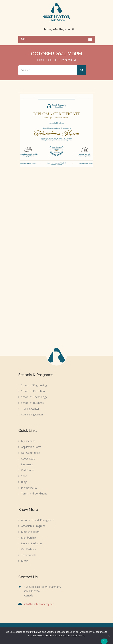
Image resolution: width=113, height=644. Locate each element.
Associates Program (33, 526)
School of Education (33, 391)
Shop (24, 476)
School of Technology (34, 397)
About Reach (29, 459)
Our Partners (29, 549)
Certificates (28, 470)
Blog (24, 482)
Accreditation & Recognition (38, 520)
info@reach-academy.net (39, 604)
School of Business (32, 403)
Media (25, 561)
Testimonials (29, 555)
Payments (27, 464)
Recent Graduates (32, 543)
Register (62, 29)
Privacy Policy (29, 488)
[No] (108, 636)
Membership (28, 538)
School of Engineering (34, 385)
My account (28, 441)
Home (41, 60)
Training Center (30, 409)
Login (49, 29)
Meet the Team (30, 532)
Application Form (31, 447)
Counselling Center (32, 414)
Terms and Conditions (34, 493)
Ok (104, 641)
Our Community (30, 453)
